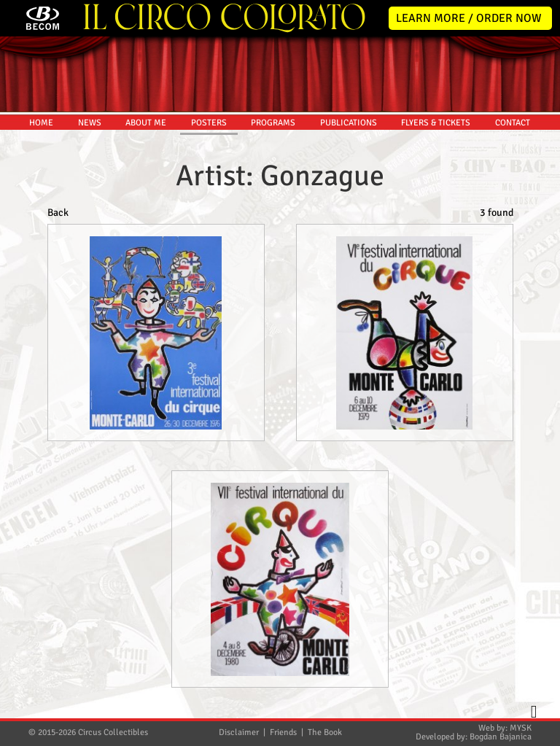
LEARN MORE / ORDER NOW (469, 18)
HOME (41, 123)
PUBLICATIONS (349, 123)
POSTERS (209, 123)
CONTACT (513, 123)
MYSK (521, 728)
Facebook (540, 308)
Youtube (540, 369)
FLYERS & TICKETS (436, 123)
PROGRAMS (273, 123)
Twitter (540, 277)
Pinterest (540, 400)
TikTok (540, 430)
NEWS (90, 123)
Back (58, 213)
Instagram (540, 338)
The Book (325, 733)
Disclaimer (239, 733)
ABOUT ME (146, 123)
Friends (283, 733)
